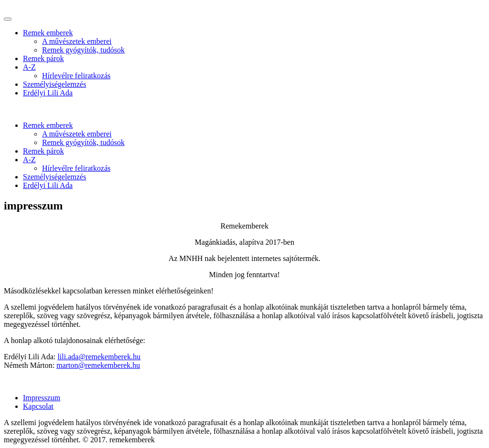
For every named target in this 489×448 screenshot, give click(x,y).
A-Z (29, 67)
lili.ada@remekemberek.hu (99, 357)
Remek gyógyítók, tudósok (83, 50)
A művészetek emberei (77, 41)
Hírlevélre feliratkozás (76, 76)
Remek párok (43, 58)
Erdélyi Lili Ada (48, 93)
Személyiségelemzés (54, 84)
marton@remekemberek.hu (98, 365)
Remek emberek (48, 33)
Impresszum (42, 398)
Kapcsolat (38, 406)
